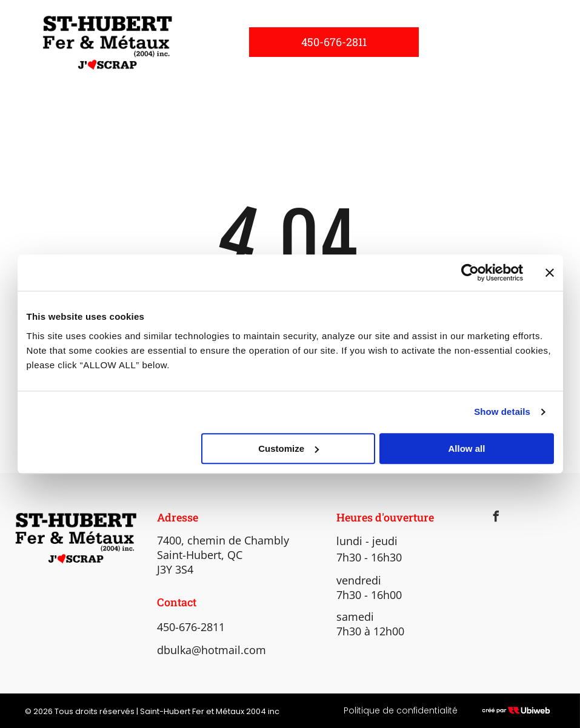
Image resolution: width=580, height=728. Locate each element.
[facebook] (496, 518)
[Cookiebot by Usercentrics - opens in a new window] (470, 273)
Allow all (467, 448)
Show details (502, 412)
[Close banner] (550, 273)
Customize (288, 448)
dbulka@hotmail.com (212, 650)
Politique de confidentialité (401, 710)
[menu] (553, 42)
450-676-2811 (191, 627)
